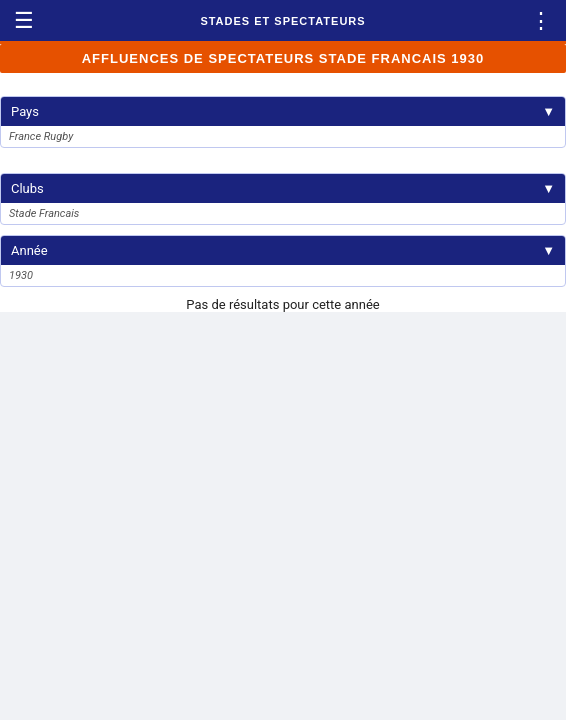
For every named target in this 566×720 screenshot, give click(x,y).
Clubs (283, 188)
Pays (283, 111)
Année (283, 250)
